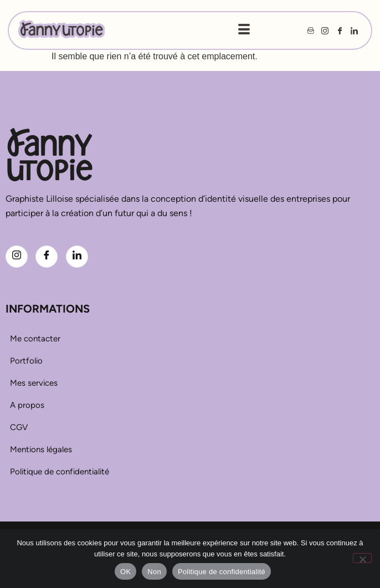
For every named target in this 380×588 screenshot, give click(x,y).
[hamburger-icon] (244, 30)
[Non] (362, 558)
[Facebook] (47, 257)
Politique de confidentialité (222, 572)
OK (125, 572)
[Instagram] (17, 257)
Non (154, 572)
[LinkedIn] (77, 257)
